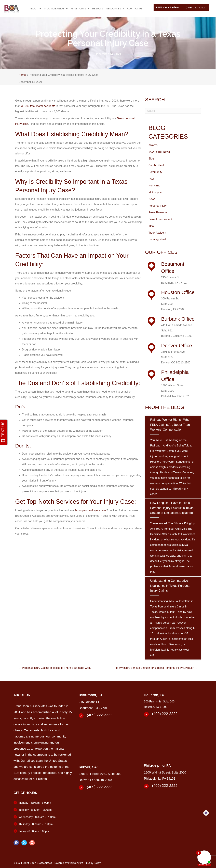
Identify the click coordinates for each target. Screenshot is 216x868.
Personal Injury (158, 206)
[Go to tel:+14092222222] (108, 715)
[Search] (173, 111)
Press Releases (158, 212)
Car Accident (156, 165)
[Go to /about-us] (171, 273)
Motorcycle (155, 192)
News (152, 199)
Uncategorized (157, 239)
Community (155, 172)
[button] (167, 8)
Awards (153, 145)
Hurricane (154, 186)
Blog (151, 159)
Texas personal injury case (91, 510)
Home (22, 75)
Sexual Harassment (160, 219)
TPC (151, 226)
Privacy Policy (93, 863)
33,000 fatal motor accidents (38, 106)
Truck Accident (157, 233)
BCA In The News (159, 152)
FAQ (151, 179)
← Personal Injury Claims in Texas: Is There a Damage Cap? (55, 668)
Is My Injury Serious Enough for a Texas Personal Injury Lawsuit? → (157, 668)
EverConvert (76, 863)
